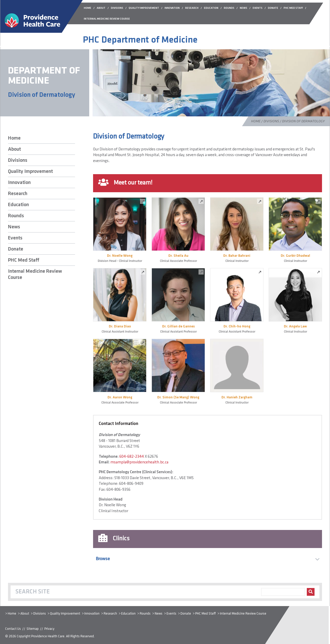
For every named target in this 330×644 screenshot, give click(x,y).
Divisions (271, 121)
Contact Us (13, 629)
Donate (16, 249)
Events (15, 238)
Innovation (19, 183)
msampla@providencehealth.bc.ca (139, 462)
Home (256, 121)
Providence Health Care (48, 636)
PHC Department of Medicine (140, 40)
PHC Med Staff (24, 260)
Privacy (49, 629)
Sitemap (33, 629)
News (14, 227)
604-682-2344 (132, 457)
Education (18, 205)
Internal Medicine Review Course (35, 275)
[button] (208, 559)
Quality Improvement (30, 172)
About (14, 149)
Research (18, 194)
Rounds (16, 216)
